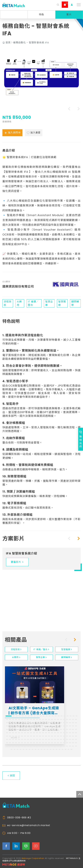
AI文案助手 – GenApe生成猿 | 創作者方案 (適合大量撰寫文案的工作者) (34, 711)
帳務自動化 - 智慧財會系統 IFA (31, 43)
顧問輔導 (67, 657)
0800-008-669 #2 (19, 818)
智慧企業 (41, 657)
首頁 (8, 43)
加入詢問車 (12, 133)
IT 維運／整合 (41, 649)
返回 (11, 776)
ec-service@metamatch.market (29, 825)
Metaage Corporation (33, 858)
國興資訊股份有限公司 (18, 286)
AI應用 (16, 657)
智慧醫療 (67, 649)
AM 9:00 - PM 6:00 (19, 833)
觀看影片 (17, 562)
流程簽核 (16, 649)
